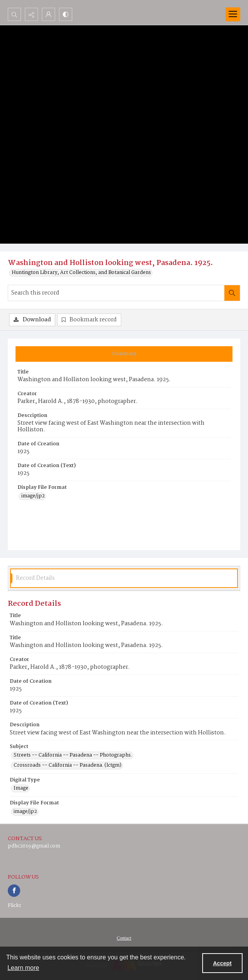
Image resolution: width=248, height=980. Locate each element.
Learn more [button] (23, 968)
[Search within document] (232, 293)
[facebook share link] (14, 891)
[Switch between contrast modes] (66, 14)
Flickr (15, 906)
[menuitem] (124, 938)
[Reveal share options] (31, 14)
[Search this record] (116, 293)
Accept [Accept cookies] (222, 963)
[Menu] (233, 14)
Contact (124, 938)
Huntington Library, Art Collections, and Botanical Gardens (81, 273)
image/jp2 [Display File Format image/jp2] (33, 496)
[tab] (124, 354)
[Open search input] (14, 14)
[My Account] (49, 14)
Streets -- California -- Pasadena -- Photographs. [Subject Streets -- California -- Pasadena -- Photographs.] (73, 755)
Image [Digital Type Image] (21, 788)
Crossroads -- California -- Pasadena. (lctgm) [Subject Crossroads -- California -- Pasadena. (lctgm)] (68, 766)
